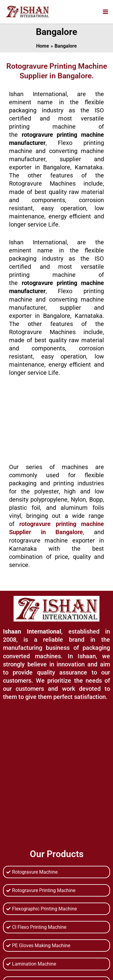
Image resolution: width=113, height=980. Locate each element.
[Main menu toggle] (105, 12)
